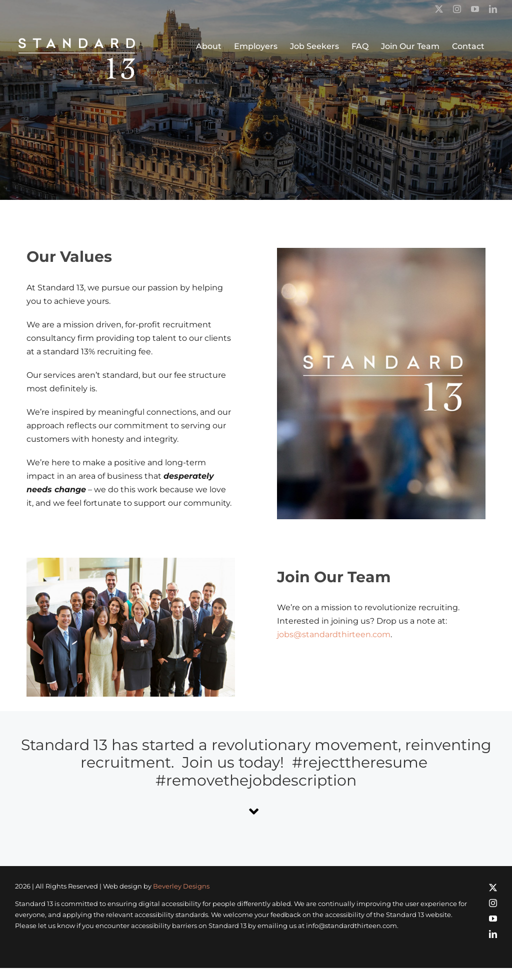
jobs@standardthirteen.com (334, 634)
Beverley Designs (181, 886)
